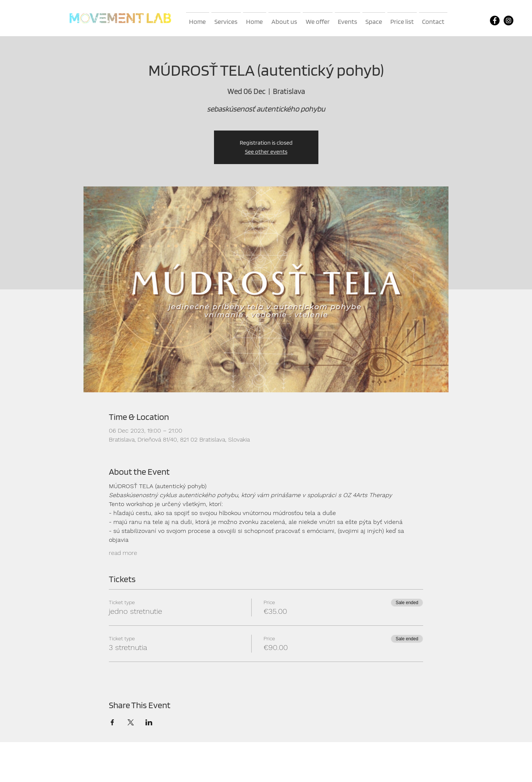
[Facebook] (495, 21)
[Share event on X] (131, 722)
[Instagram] (509, 21)
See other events (266, 152)
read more (123, 553)
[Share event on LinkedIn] (149, 722)
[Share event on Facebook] (112, 722)
